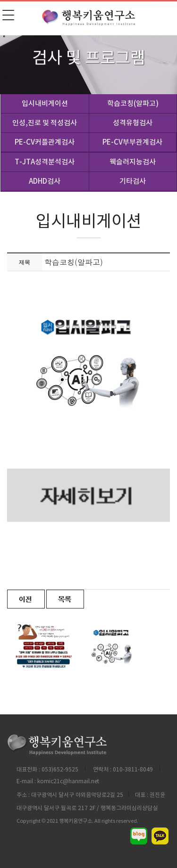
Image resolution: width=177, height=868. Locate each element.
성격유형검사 (133, 123)
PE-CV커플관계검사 (45, 142)
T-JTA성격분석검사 (45, 162)
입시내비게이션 (45, 103)
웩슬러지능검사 (133, 162)
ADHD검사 (45, 181)
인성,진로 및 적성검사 (45, 123)
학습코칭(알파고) (133, 103)
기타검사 (133, 181)
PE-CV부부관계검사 (132, 142)
